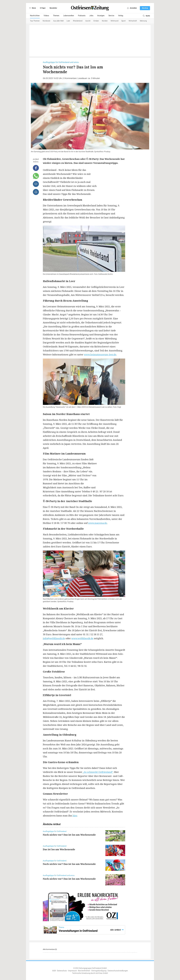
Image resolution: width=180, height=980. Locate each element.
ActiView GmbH (102, 973)
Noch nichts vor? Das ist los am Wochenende (69, 835)
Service (111, 16)
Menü (32, 8)
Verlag (121, 16)
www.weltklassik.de (82, 638)
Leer (68, 21)
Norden (105, 21)
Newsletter (53, 8)
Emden (96, 21)
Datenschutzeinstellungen (118, 971)
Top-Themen (35, 21)
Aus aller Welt (58, 21)
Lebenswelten (69, 16)
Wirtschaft (133, 21)
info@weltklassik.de (54, 638)
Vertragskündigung (99, 971)
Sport (123, 21)
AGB (54, 971)
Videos (46, 16)
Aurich (88, 21)
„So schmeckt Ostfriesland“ (98, 772)
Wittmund (114, 21)
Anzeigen (101, 16)
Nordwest (46, 21)
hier (75, 816)
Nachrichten (35, 16)
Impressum (72, 971)
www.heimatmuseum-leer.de (100, 355)
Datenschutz (62, 971)
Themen (56, 16)
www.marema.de (98, 523)
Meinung (143, 21)
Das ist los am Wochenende (59, 849)
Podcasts (82, 16)
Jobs (91, 16)
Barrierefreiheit (84, 971)
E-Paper (43, 8)
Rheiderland (78, 21)
